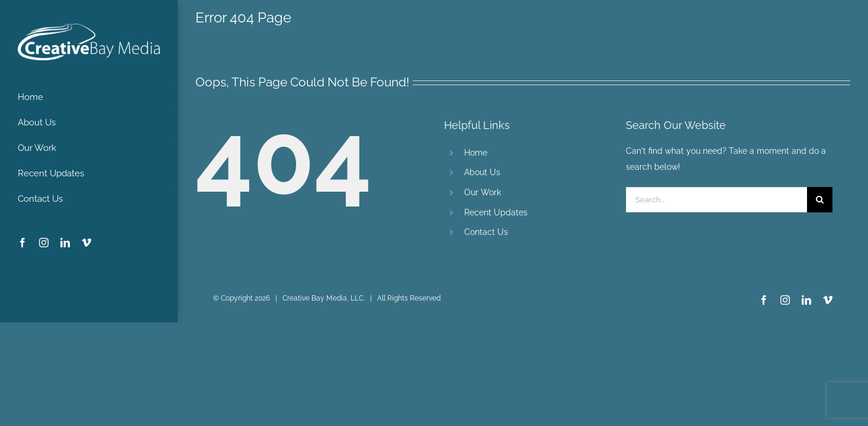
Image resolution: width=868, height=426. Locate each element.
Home (476, 153)
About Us (482, 172)
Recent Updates (496, 212)
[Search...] (716, 200)
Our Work (483, 192)
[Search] (820, 200)
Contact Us (486, 232)
